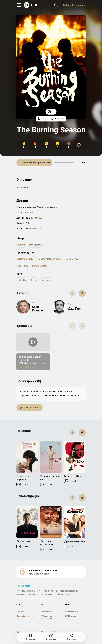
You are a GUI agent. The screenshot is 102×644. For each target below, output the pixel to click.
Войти (66, 5)
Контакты (21, 612)
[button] (82, 293)
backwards (46, 280)
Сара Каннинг (38, 309)
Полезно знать (72, 612)
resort (33, 280)
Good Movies (72, 259)
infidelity (22, 280)
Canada (29, 213)
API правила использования (48, 617)
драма (21, 245)
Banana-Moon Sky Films (50, 259)
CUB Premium (71, 616)
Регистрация (79, 5)
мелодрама (35, 245)
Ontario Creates (40, 266)
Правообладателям (25, 616)
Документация (47, 612)
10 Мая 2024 (37, 218)
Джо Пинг (75, 309)
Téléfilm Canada (26, 259)
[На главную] (31, 5)
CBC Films (23, 266)
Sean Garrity (35, 229)
